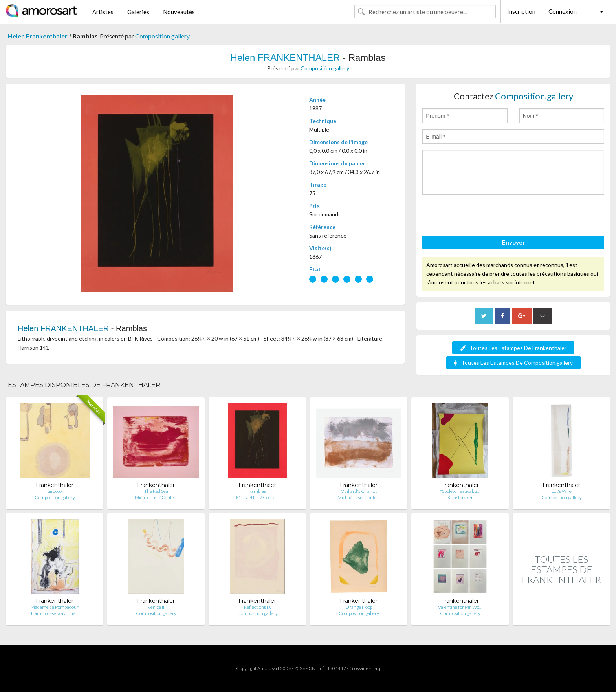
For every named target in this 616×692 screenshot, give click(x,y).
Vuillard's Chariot (359, 491)
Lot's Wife (562, 491)
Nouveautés (179, 12)
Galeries (138, 12)
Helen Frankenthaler (38, 36)
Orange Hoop (359, 607)
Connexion (563, 11)
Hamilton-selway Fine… (55, 613)
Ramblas (257, 491)
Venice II (156, 607)
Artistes (103, 12)
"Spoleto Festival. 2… (460, 491)
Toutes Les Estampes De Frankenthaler (513, 348)
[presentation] (482, 216)
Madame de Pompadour (55, 607)
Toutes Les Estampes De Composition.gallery (513, 363)
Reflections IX (257, 607)
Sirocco (55, 491)
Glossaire (359, 668)
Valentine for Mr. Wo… (460, 607)
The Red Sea (156, 491)
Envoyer (513, 242)
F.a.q (376, 668)
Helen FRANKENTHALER (285, 58)
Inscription (521, 11)
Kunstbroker (460, 497)
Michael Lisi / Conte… (156, 497)
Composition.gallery (162, 36)
